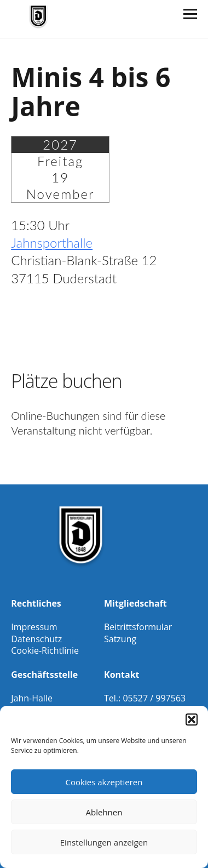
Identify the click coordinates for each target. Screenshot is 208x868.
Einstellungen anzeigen (104, 842)
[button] (192, 719)
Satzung (120, 639)
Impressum (34, 627)
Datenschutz (36, 639)
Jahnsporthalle (52, 242)
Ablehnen (104, 812)
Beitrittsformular (138, 627)
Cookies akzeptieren (104, 782)
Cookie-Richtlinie (45, 650)
